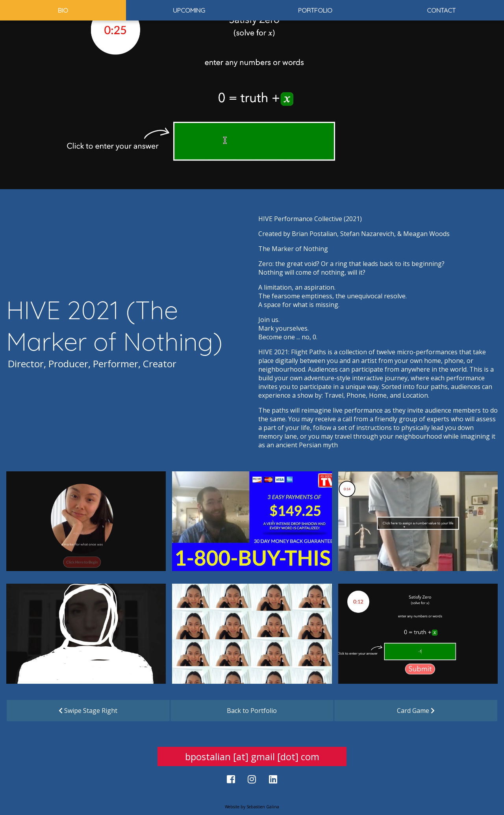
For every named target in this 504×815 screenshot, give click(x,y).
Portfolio (315, 10)
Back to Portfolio (252, 711)
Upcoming (189, 10)
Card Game (416, 711)
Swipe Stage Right (88, 711)
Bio (63, 10)
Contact (441, 10)
